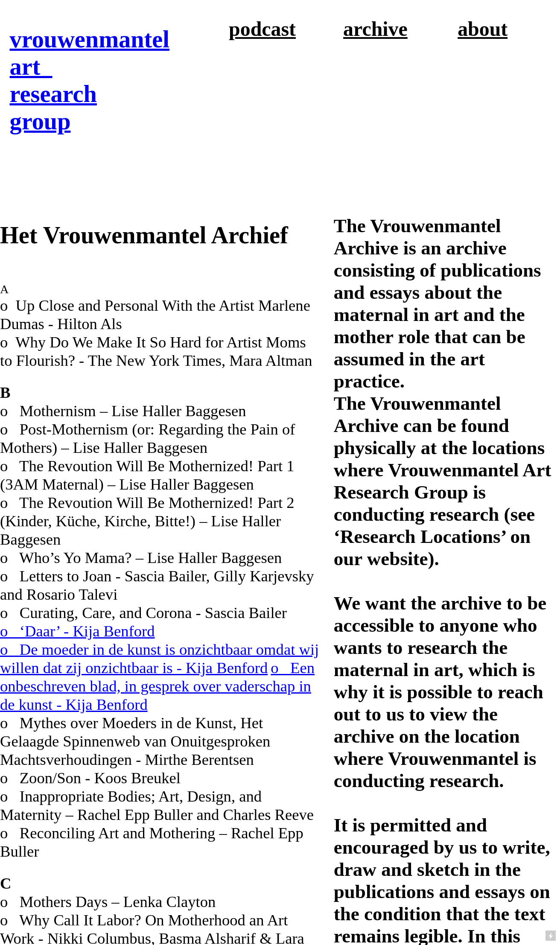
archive (375, 29)
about (483, 29)
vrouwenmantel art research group (90, 80)
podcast (262, 29)
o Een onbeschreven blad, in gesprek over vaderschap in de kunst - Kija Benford (157, 686)
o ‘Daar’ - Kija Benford (77, 631)
